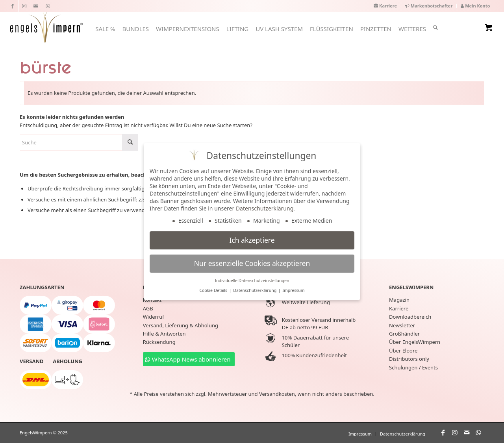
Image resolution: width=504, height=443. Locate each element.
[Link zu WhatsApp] (48, 6)
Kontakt (152, 300)
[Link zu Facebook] (12, 6)
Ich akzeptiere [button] (252, 240)
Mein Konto (475, 6)
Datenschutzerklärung (265, 208)
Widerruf (154, 317)
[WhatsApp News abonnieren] (189, 359)
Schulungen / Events (413, 367)
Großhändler (404, 334)
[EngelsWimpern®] (46, 26)
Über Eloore (403, 351)
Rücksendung (159, 342)
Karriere (385, 6)
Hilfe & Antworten (164, 334)
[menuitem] (385, 6)
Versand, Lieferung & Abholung (181, 325)
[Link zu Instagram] (24, 6)
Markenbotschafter (429, 6)
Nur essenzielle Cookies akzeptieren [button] (252, 263)
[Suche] (435, 28)
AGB (148, 308)
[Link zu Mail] (36, 6)
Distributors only (409, 359)
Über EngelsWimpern (415, 342)
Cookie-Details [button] (214, 290)
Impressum (293, 290)
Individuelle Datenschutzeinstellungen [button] (252, 281)
